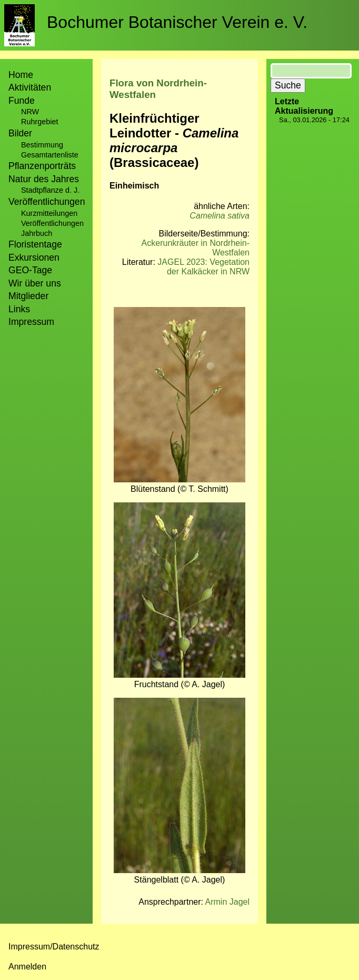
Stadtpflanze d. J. (50, 190)
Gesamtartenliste (50, 155)
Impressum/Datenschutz (54, 947)
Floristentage (35, 244)
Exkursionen (34, 258)
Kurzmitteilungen (49, 213)
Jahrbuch (37, 233)
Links (19, 309)
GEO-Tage (30, 270)
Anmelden (27, 967)
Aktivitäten (30, 87)
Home (21, 75)
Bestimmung (42, 145)
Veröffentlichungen (52, 223)
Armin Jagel (227, 902)
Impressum (31, 322)
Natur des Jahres (44, 179)
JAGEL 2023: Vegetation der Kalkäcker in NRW (203, 267)
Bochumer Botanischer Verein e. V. (177, 22)
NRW (30, 112)
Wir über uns (35, 283)
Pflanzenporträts (42, 166)
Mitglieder (28, 296)
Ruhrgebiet (39, 122)
